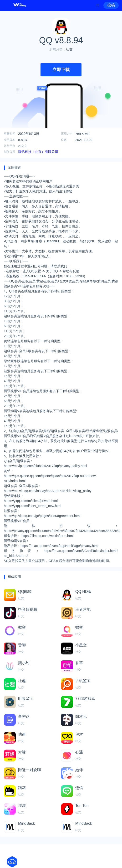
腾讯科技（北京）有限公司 (38, 152)
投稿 (111, 5)
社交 (69, 49)
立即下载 (61, 70)
